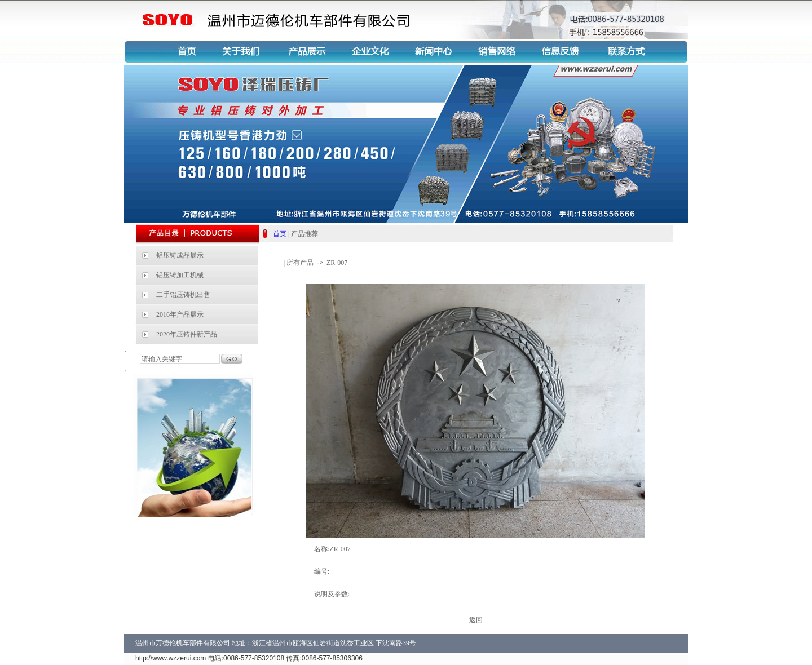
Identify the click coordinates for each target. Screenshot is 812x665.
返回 (476, 620)
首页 (280, 234)
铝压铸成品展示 (180, 255)
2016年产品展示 (180, 314)
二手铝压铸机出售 (183, 295)
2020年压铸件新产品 (187, 334)
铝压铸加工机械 (180, 275)
